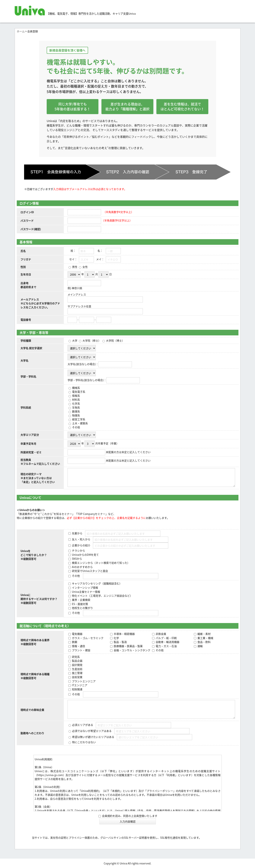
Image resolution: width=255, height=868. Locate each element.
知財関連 (77, 689)
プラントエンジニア (83, 681)
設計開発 (77, 665)
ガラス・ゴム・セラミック (87, 638)
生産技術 (77, 669)
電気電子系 (78, 392)
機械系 (76, 388)
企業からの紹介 (81, 545)
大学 (74, 340)
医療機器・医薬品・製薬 (128, 646)
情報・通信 (78, 646)
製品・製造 (120, 642)
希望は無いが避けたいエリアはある (93, 737)
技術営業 (77, 677)
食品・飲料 (204, 642)
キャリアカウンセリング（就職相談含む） (97, 583)
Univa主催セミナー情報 (86, 592)
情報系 (76, 396)
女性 (85, 267)
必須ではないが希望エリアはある (92, 731)
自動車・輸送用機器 (167, 642)
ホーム (21, 31)
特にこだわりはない (84, 742)
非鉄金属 (161, 634)
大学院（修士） (91, 340)
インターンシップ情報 (85, 588)
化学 (116, 638)
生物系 (76, 407)
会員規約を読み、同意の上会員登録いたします (128, 816)
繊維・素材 (204, 634)
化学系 (76, 403)
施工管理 (77, 673)
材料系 (76, 400)
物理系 (76, 415)
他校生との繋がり (82, 608)
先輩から (77, 533)
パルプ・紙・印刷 (166, 638)
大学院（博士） (115, 340)
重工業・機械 (205, 638)
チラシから (78, 550)
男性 (74, 267)
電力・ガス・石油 (166, 646)
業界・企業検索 (81, 600)
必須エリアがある (82, 725)
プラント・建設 (81, 650)
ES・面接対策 (80, 604)
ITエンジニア (79, 685)
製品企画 (77, 661)
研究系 (76, 657)
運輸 (200, 646)
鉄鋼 (74, 642)
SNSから (77, 559)
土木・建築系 (80, 423)
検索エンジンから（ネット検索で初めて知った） (101, 563)
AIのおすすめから (82, 567)
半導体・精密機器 (124, 634)
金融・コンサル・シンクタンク (132, 650)
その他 (76, 427)
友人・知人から (81, 539)
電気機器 (77, 634)
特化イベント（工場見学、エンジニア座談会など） (102, 596)
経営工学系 (78, 419)
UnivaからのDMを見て (85, 555)
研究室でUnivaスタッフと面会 (90, 571)
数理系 (76, 411)
